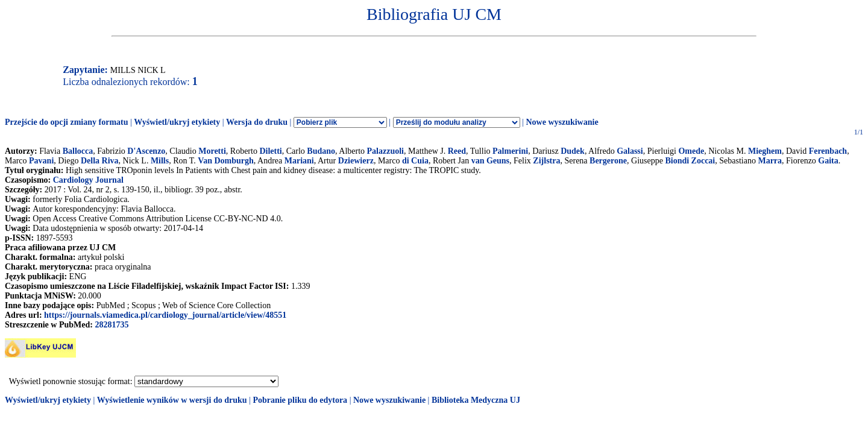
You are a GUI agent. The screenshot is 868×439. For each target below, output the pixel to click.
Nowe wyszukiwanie (562, 122)
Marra (770, 161)
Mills (160, 161)
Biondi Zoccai (690, 161)
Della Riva (100, 161)
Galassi (630, 151)
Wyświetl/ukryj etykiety (177, 122)
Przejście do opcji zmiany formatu (67, 122)
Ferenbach (828, 151)
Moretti (212, 151)
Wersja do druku (257, 122)
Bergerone (608, 161)
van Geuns (490, 161)
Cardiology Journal (88, 180)
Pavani (41, 161)
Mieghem (765, 151)
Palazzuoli (385, 151)
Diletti (270, 151)
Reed (457, 151)
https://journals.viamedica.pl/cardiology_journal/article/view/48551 (165, 315)
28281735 (112, 325)
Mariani (299, 161)
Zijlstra (546, 161)
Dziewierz (356, 161)
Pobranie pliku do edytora (300, 400)
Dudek (573, 151)
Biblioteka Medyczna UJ (476, 400)
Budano (321, 151)
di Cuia (415, 161)
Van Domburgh (225, 161)
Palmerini (510, 151)
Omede (691, 151)
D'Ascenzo (146, 151)
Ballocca (78, 151)
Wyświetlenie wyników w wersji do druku (172, 400)
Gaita (828, 161)
